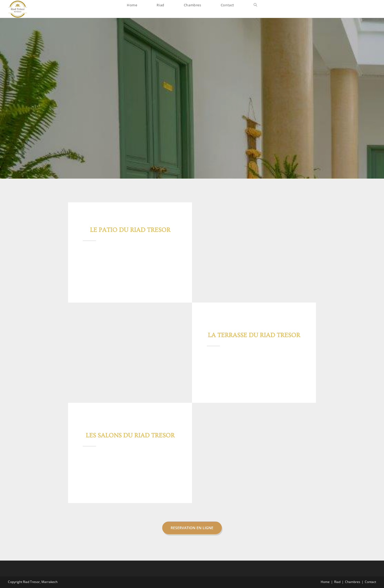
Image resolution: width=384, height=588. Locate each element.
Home (325, 582)
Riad (337, 582)
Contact (370, 582)
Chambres (353, 582)
